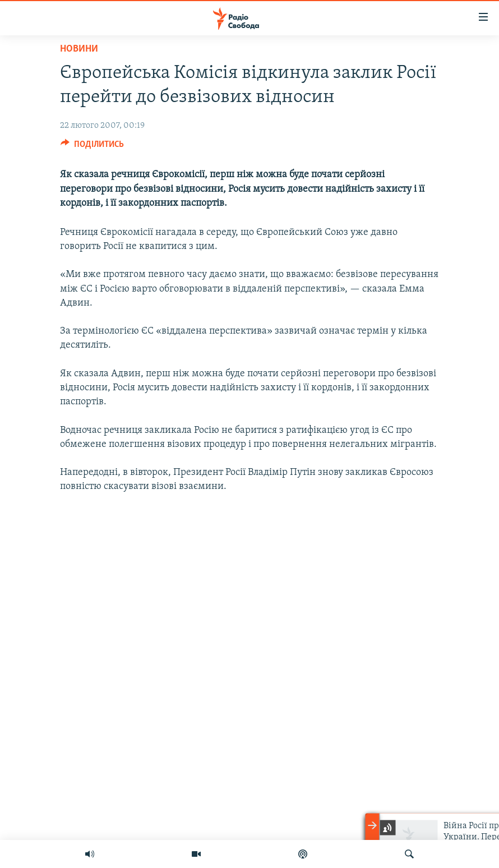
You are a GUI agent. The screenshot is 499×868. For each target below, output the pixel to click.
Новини (79, 49)
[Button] (92, 147)
